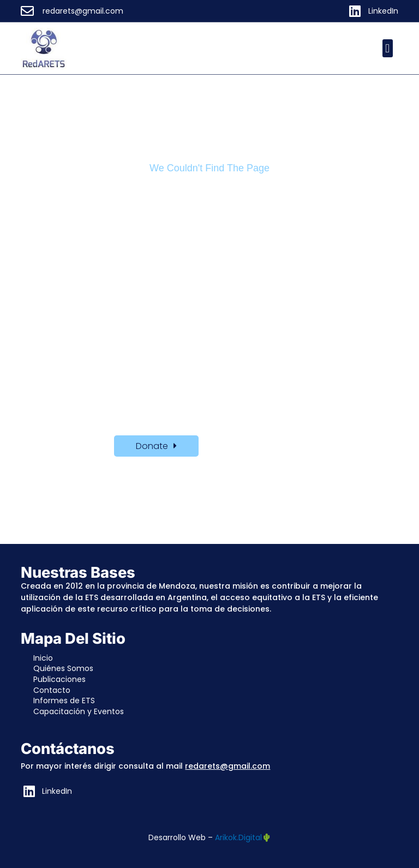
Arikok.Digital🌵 (243, 837)
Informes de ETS (64, 701)
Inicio (43, 658)
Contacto (52, 690)
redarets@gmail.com (228, 766)
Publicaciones (59, 679)
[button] (388, 48)
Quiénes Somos (63, 668)
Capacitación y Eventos (79, 711)
